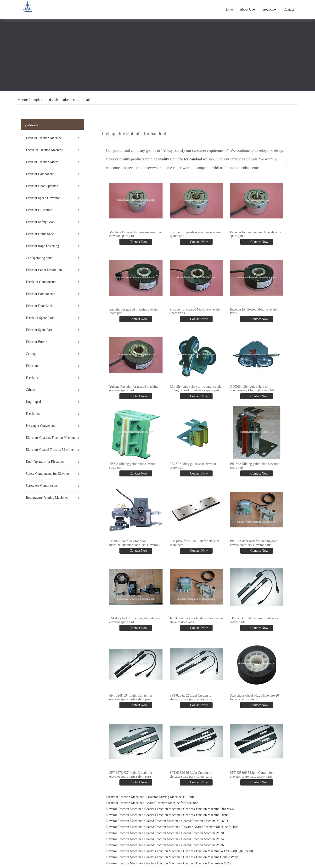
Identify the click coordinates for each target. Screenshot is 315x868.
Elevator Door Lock (39, 306)
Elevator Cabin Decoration (44, 270)
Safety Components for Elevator (48, 474)
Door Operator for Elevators (45, 462)
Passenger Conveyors (40, 426)
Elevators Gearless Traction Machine (51, 438)
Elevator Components (40, 294)
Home (229, 9)
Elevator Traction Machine (44, 138)
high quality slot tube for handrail (61, 100)
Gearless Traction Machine (162, 807)
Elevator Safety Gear (40, 222)
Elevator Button (37, 342)
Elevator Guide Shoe (40, 234)
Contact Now (138, 242)
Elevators (32, 366)
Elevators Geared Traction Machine (50, 450)
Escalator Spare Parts (40, 318)
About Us (248, 9)
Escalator (32, 378)
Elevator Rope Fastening (42, 246)
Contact (289, 9)
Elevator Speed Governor (43, 198)
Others (30, 390)
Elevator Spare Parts (39, 330)
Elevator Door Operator (42, 186)
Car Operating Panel (39, 258)
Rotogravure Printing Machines (47, 498)
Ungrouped (33, 402)
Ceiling (31, 354)
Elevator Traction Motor (42, 162)
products (270, 9)
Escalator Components (41, 282)
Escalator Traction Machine (44, 150)
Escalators (33, 414)
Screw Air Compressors (42, 486)
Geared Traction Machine (161, 819)
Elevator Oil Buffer (39, 210)
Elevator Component (40, 174)
